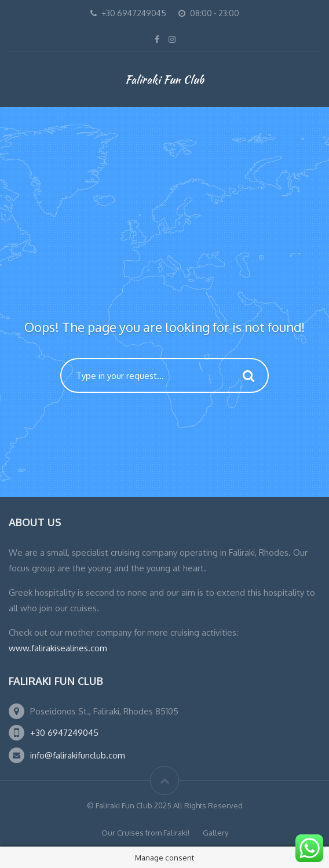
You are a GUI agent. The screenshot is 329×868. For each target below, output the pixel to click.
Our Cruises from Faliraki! (145, 833)
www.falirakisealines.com (58, 648)
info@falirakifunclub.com (78, 755)
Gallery (215, 833)
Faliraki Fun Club (164, 79)
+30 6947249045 (64, 733)
